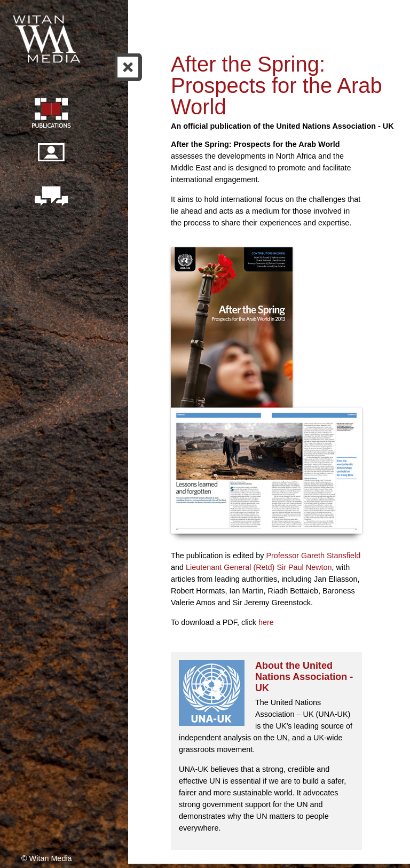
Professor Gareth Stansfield (313, 556)
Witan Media (48, 37)
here (266, 622)
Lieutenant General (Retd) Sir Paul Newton (259, 567)
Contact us (51, 197)
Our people (51, 158)
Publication (51, 114)
